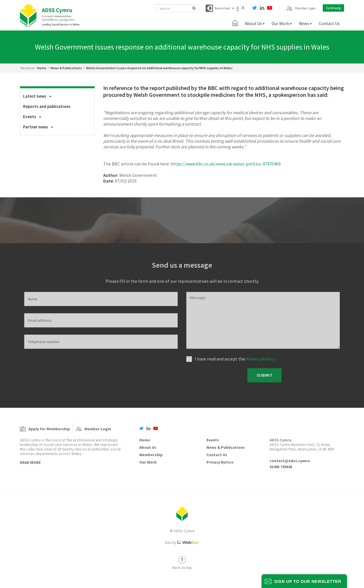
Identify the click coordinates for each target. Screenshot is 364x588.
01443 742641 (281, 467)
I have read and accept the (235, 359)
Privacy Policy (260, 359)
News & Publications (66, 68)
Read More (30, 462)
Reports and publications (47, 106)
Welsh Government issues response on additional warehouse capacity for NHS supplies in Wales (159, 68)
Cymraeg (334, 8)
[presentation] (215, 375)
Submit (265, 375)
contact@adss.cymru (290, 461)
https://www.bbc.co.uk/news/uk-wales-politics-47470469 (226, 164)
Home (42, 68)
